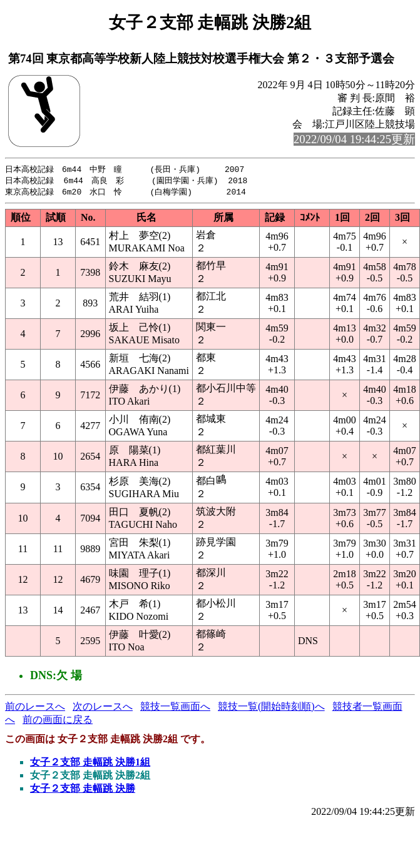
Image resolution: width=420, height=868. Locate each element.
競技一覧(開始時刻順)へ (271, 708)
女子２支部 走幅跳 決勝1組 (90, 764)
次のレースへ (103, 708)
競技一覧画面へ (175, 708)
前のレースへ (35, 708)
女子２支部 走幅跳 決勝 (83, 790)
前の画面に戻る (58, 721)
